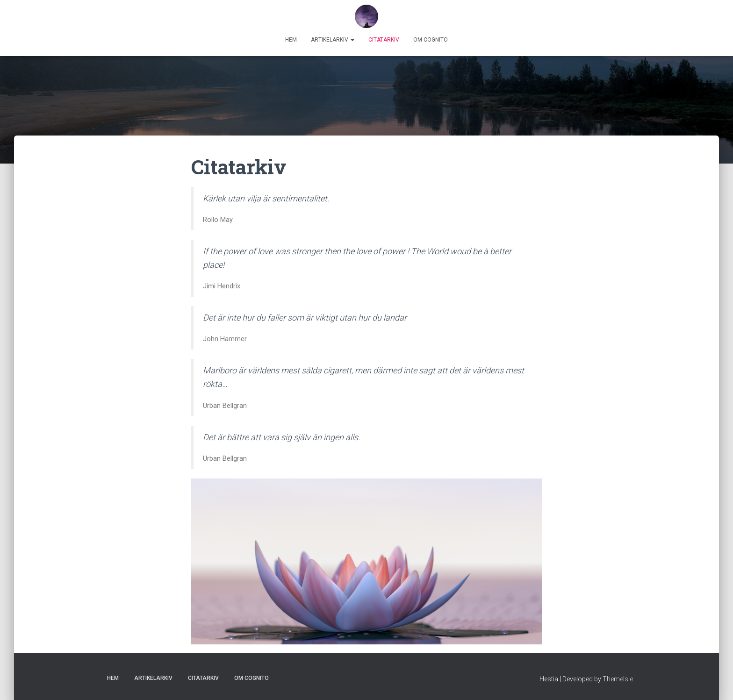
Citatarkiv (384, 40)
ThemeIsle (618, 679)
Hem (291, 40)
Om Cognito (431, 40)
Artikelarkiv (333, 40)
